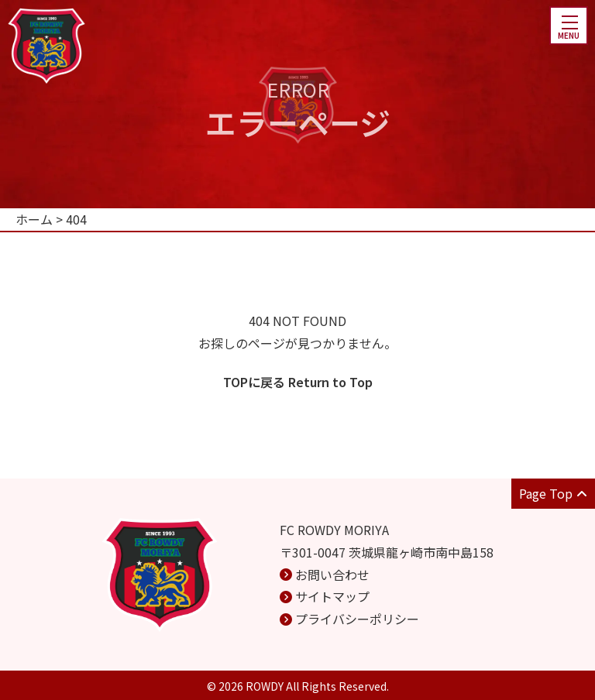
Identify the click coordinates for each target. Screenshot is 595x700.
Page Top (553, 493)
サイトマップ (332, 596)
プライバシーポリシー (357, 619)
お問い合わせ (332, 575)
